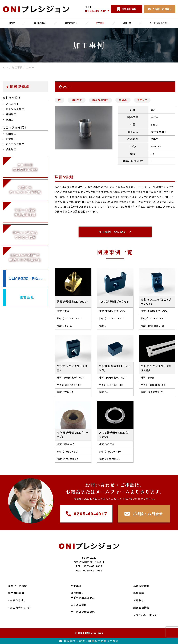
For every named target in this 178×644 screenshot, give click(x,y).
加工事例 (100, 23)
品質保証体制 (141, 586)
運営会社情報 (141, 608)
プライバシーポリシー (147, 615)
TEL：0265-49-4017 (89, 566)
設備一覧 (127, 23)
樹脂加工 (9, 114)
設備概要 (139, 593)
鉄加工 (8, 119)
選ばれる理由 (40, 23)
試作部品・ (83, 595)
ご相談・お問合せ (144, 514)
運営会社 (27, 297)
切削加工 (77, 100)
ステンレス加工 (13, 109)
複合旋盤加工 (100, 100)
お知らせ (139, 600)
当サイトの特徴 (18, 586)
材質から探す (17, 600)
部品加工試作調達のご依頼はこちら (89, 641)
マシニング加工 (13, 144)
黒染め (123, 100)
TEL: (97, 9)
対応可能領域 (71, 23)
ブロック (142, 100)
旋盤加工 (9, 139)
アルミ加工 (11, 104)
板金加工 (9, 149)
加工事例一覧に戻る (115, 232)
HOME (12, 23)
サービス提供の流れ (83, 612)
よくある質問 (79, 605)
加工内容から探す (20, 608)
